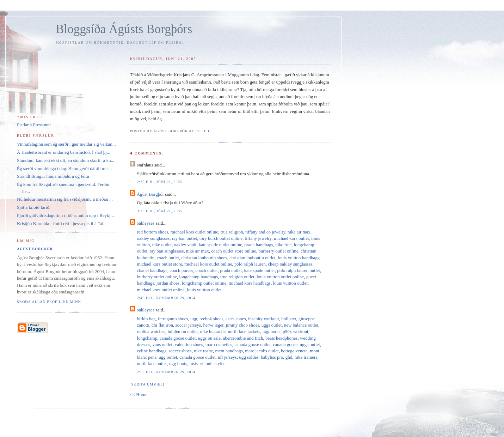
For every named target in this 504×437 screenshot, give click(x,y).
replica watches (151, 331)
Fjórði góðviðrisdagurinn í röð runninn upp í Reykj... (65, 215)
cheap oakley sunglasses (290, 264)
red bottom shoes (152, 232)
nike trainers (306, 357)
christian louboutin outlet (253, 258)
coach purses (181, 270)
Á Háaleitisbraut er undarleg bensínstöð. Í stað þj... (64, 152)
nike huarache (213, 331)
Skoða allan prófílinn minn (49, 302)
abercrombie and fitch (243, 338)
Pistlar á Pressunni (34, 125)
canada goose (285, 344)
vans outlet (162, 344)
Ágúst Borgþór (150, 194)
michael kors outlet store (159, 264)
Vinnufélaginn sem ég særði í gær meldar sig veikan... (66, 144)
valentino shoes (189, 344)
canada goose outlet (178, 338)
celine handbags (151, 351)
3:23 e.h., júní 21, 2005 (159, 211)
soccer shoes (180, 351)
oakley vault (185, 245)
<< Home (139, 394)
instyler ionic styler (207, 363)
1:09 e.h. (203, 131)
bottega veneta (294, 351)
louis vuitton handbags (299, 258)
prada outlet (231, 270)
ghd (289, 357)
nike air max (299, 232)
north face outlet (152, 363)
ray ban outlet (185, 238)
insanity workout (264, 319)
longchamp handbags (198, 277)
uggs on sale (209, 338)
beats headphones (281, 338)
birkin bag (146, 319)
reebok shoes (211, 319)
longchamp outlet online (204, 283)
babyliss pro (272, 357)
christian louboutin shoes (204, 258)
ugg (194, 319)
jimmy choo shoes (243, 325)
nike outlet (162, 245)
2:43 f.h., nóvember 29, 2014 (166, 298)
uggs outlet (272, 325)
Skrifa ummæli (148, 384)
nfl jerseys (227, 357)
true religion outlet (237, 277)
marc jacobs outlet (262, 351)
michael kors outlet (291, 238)
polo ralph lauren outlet (299, 270)
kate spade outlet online (220, 245)
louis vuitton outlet (290, 283)
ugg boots (272, 331)
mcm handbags (229, 351)
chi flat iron (162, 325)
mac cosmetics (219, 344)
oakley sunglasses (153, 238)
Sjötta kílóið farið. (34, 207)
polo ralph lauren (250, 264)
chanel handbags (152, 270)
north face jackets (244, 331)
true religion (232, 232)
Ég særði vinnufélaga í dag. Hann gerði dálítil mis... (64, 168)
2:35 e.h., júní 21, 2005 (159, 182)
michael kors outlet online (194, 232)
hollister (289, 319)
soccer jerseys (188, 325)
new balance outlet (301, 325)
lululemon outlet (183, 331)
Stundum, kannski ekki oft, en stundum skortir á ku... (66, 160)
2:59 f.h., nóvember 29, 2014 (166, 372)
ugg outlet (168, 357)
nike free (283, 245)
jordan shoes (168, 283)
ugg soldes (249, 357)
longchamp (147, 338)
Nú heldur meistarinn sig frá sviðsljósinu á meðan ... (65, 199)
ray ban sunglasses (167, 251)
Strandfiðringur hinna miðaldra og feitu (53, 176)
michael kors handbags (250, 283)
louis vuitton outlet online (280, 277)
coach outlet (168, 258)
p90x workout (296, 331)
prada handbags (259, 245)
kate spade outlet (259, 270)
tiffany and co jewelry (265, 232)
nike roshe (203, 351)
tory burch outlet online (221, 238)
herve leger (214, 325)
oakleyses (146, 223)
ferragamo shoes (173, 319)
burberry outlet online (278, 251)
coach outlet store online (233, 251)
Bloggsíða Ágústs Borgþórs (124, 29)
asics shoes (236, 319)
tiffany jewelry (258, 238)
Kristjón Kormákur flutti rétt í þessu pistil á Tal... (62, 223)
